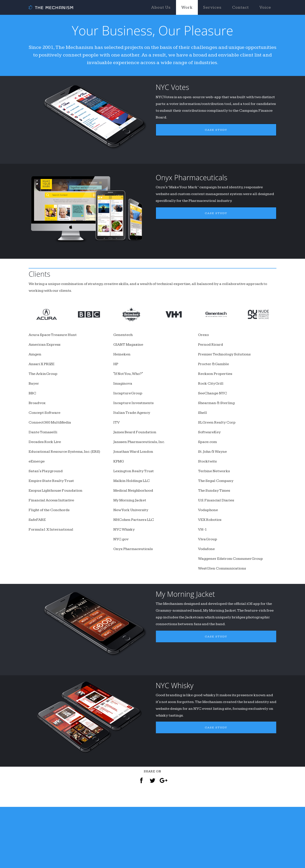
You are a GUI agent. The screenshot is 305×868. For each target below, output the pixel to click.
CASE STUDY (216, 153)
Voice (265, 7)
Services (212, 7)
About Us (161, 7)
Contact (241, 7)
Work (187, 7)
